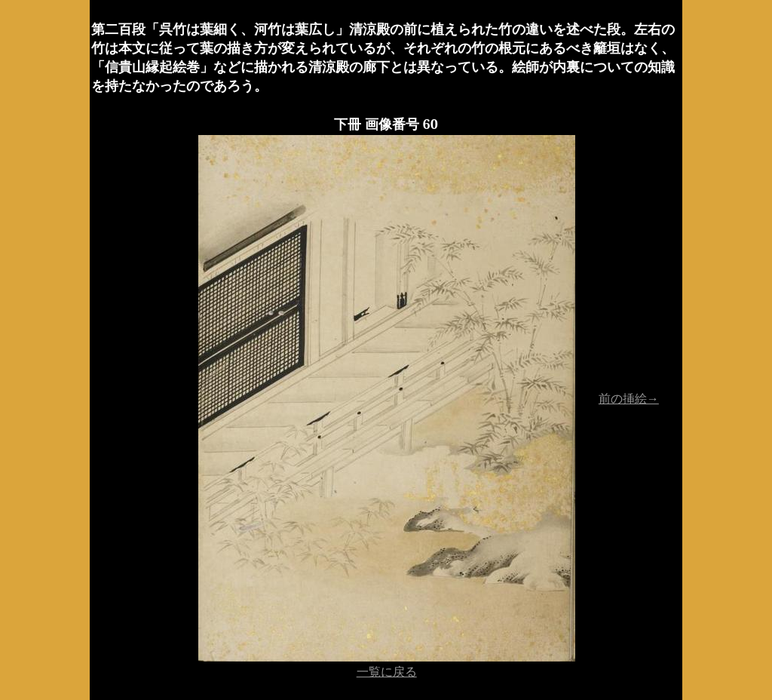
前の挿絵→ (629, 398)
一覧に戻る (387, 671)
